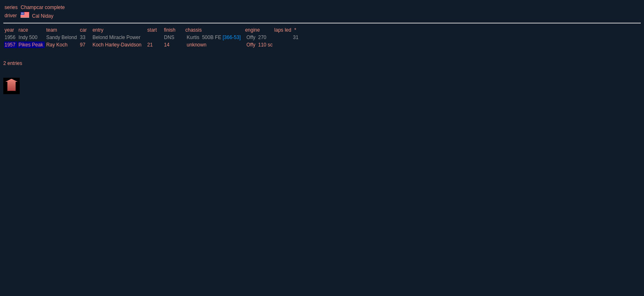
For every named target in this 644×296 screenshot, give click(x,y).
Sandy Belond (62, 37)
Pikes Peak (31, 45)
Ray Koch (57, 45)
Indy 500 (28, 37)
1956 (10, 37)
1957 (10, 45)
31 (296, 37)
